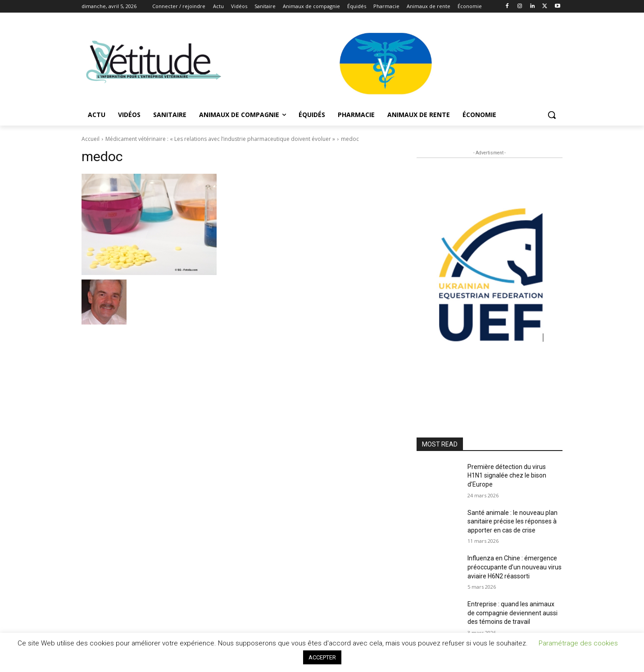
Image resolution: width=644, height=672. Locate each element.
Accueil (91, 139)
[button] (552, 115)
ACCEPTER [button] (322, 657)
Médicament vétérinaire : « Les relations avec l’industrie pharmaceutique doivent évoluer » (220, 139)
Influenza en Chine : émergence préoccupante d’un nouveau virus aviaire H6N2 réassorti (515, 567)
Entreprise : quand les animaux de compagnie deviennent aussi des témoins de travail (512, 613)
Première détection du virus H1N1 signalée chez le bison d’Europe (507, 476)
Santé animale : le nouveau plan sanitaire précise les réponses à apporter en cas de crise (512, 521)
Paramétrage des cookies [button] (578, 643)
